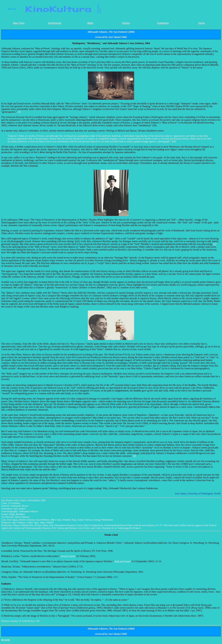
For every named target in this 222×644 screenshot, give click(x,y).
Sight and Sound (122, 561)
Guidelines (163, 23)
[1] (19, 112)
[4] (134, 456)
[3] (150, 287)
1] (3, 589)
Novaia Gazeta (68, 556)
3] (3, 605)
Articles (126, 23)
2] (3, 600)
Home (202, 23)
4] (2, 616)
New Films (19, 23)
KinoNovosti (55, 23)
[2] (215, 244)
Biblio (90, 23)
